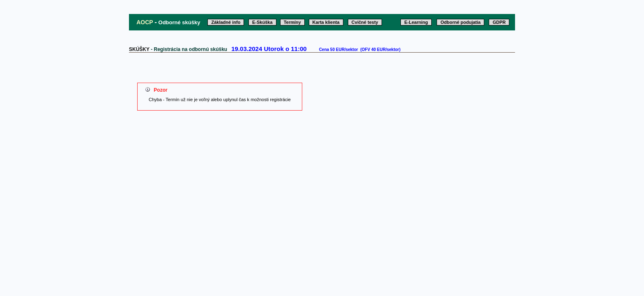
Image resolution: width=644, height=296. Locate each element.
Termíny (292, 22)
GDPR (499, 22)
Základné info (226, 22)
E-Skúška (262, 22)
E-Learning (416, 22)
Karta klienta (326, 22)
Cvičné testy (365, 22)
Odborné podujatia (460, 22)
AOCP (145, 22)
